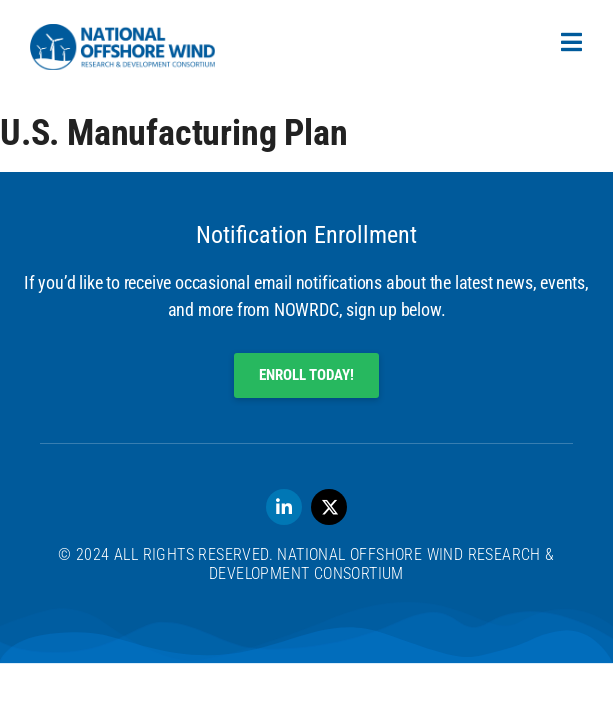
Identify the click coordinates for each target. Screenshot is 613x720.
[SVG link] (122, 47)
